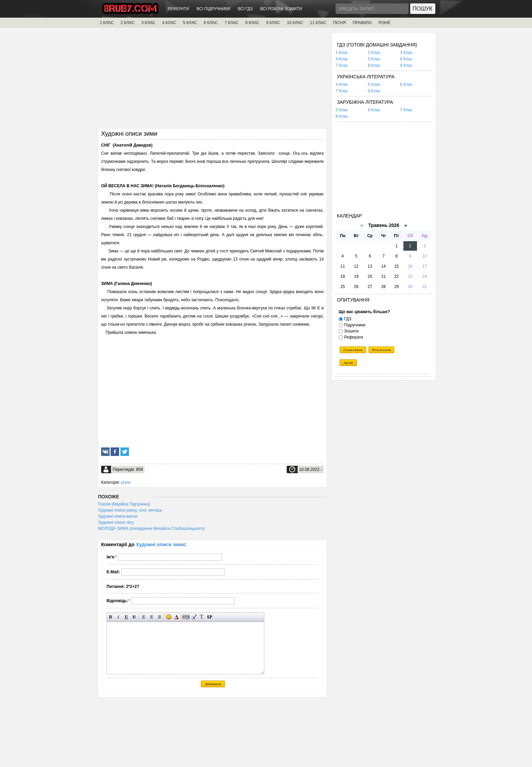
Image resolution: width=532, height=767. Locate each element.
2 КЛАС (127, 23)
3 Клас (406, 53)
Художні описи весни (118, 516)
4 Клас (342, 59)
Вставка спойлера (210, 617)
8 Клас (374, 65)
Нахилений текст (119, 617)
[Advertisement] (212, 80)
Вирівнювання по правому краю (159, 617)
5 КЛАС (190, 23)
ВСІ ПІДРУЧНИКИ (213, 9)
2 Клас (374, 53)
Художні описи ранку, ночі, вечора (130, 510)
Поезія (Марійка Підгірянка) (124, 504)
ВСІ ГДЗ (245, 9)
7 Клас (342, 65)
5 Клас (374, 59)
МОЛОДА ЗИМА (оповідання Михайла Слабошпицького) (151, 529)
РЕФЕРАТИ (178, 9)
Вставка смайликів (169, 617)
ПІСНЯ (339, 23)
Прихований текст (186, 617)
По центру (151, 617)
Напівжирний (111, 617)
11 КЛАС (318, 23)
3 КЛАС (148, 23)
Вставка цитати (194, 617)
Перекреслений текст (134, 617)
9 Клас (406, 65)
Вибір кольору (177, 617)
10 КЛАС (295, 23)
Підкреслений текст (126, 617)
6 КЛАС (211, 23)
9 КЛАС (273, 23)
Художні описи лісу (116, 522)
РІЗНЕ (385, 23)
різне (126, 482)
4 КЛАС (169, 23)
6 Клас (406, 59)
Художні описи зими (160, 544)
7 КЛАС (232, 23)
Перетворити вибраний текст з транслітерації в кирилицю (202, 617)
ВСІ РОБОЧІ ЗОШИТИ (281, 9)
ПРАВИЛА (362, 23)
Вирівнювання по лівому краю (144, 617)
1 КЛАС (107, 23)
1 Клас (342, 53)
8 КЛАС (252, 23)
